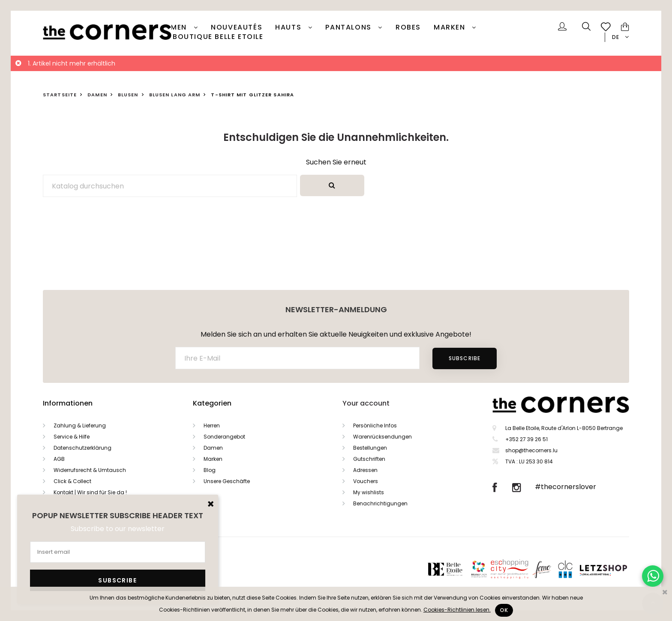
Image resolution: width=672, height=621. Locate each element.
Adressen (365, 470)
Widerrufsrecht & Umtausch (90, 470)
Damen (175, 27)
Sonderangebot (224, 437)
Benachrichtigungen (380, 503)
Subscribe (465, 358)
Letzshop (614, 569)
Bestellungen (370, 448)
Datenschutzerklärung (82, 448)
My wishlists (369, 492)
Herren (212, 425)
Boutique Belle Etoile (218, 37)
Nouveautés (237, 27)
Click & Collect (72, 481)
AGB (59, 459)
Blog (210, 470)
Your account (366, 403)
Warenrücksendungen (382, 437)
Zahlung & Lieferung (80, 425)
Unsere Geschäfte (227, 481)
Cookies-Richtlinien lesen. (457, 610)
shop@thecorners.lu (531, 450)
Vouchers (366, 481)
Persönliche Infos (375, 425)
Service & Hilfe (72, 437)
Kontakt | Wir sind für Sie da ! (90, 492)
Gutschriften (369, 459)
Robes (408, 27)
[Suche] (170, 186)
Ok (504, 610)
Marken (451, 27)
